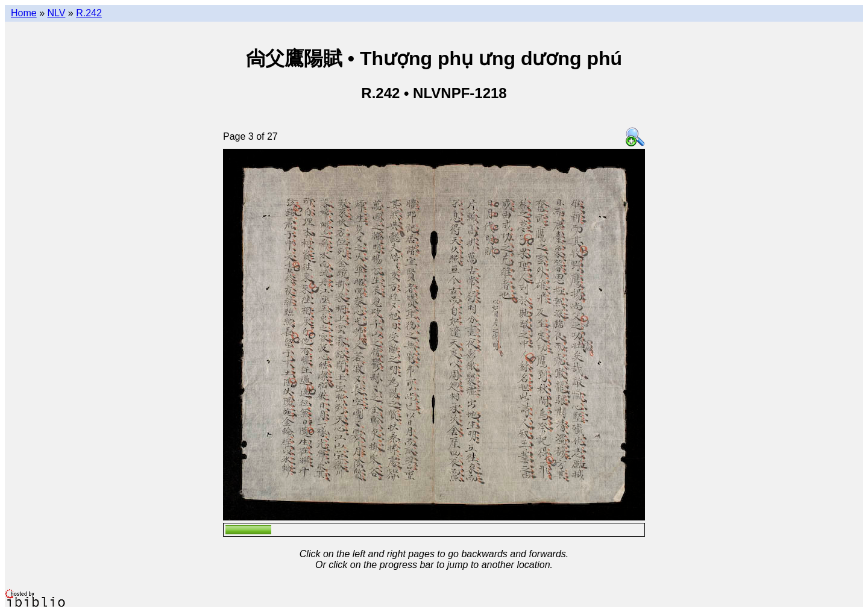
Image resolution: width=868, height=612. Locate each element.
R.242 (89, 13)
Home (24, 13)
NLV (56, 13)
